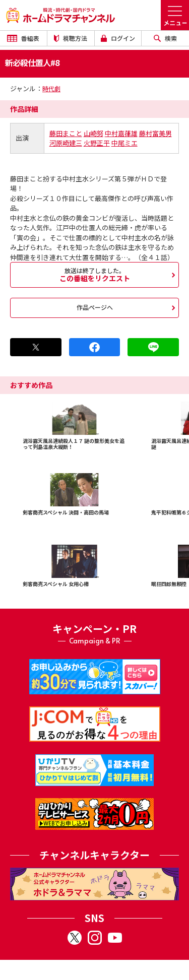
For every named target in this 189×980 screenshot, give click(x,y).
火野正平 (97, 143)
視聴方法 (71, 38)
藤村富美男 (155, 133)
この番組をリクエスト (94, 275)
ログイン (118, 38)
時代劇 (51, 88)
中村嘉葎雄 (121, 133)
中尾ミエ (124, 143)
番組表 (23, 38)
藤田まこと (66, 133)
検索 (165, 38)
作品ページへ (95, 307)
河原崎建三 (66, 143)
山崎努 (93, 133)
